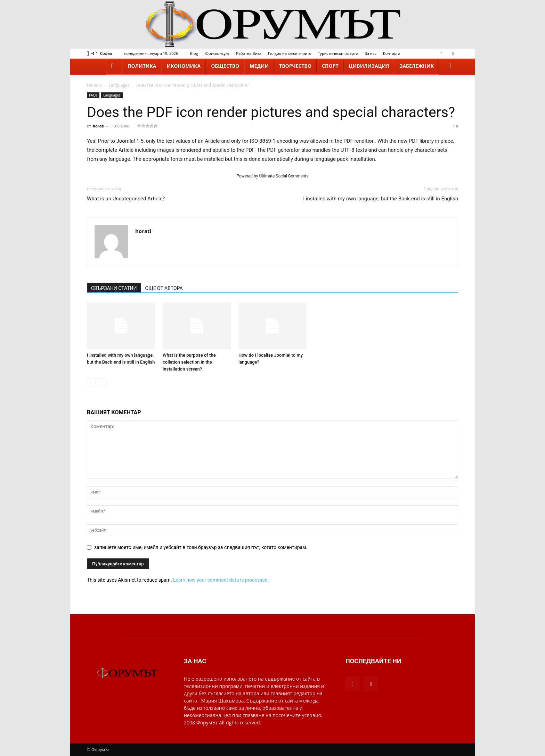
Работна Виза (249, 53)
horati (99, 126)
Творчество (295, 66)
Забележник (417, 66)
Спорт (330, 66)
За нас (371, 53)
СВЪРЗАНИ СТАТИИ (114, 288)
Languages (119, 85)
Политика (142, 66)
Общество (225, 66)
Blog (194, 53)
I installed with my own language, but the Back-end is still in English (381, 199)
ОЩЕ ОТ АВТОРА (164, 288)
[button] (450, 66)
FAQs (93, 95)
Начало (95, 85)
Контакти (392, 53)
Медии (259, 66)
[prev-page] (91, 383)
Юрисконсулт (217, 53)
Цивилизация (369, 66)
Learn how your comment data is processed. (221, 580)
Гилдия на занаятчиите (290, 53)
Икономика (184, 66)
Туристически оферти (338, 53)
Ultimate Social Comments (284, 176)
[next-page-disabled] (102, 383)
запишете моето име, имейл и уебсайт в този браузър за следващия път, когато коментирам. (201, 547)
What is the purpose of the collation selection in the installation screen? (189, 362)
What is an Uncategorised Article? (126, 199)
